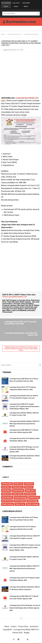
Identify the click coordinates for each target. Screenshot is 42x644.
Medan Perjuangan (21, 497)
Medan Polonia (7, 501)
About (7, 626)
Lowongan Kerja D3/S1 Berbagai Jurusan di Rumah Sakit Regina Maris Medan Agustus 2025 (24, 449)
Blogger (27, 633)
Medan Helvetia (18, 491)
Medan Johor (30, 491)
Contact (14, 626)
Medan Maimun (30, 494)
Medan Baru (6, 487)
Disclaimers (34, 626)
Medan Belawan (18, 487)
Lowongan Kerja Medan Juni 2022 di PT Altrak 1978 (21, 334)
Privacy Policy (23, 626)
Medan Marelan (7, 497)
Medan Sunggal (32, 501)
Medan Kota (6, 494)
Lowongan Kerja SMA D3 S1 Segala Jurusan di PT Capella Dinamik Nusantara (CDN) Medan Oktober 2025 (24, 406)
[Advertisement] (21, 75)
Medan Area (18, 484)
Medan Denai (6, 491)
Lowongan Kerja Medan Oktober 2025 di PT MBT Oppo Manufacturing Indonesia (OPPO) (25, 424)
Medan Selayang (20, 501)
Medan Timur (20, 504)
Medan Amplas (7, 484)
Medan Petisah (34, 497)
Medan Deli (29, 487)
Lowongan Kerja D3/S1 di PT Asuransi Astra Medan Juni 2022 (20, 323)
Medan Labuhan (18, 494)
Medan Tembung (8, 504)
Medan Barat (29, 484)
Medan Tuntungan (33, 504)
